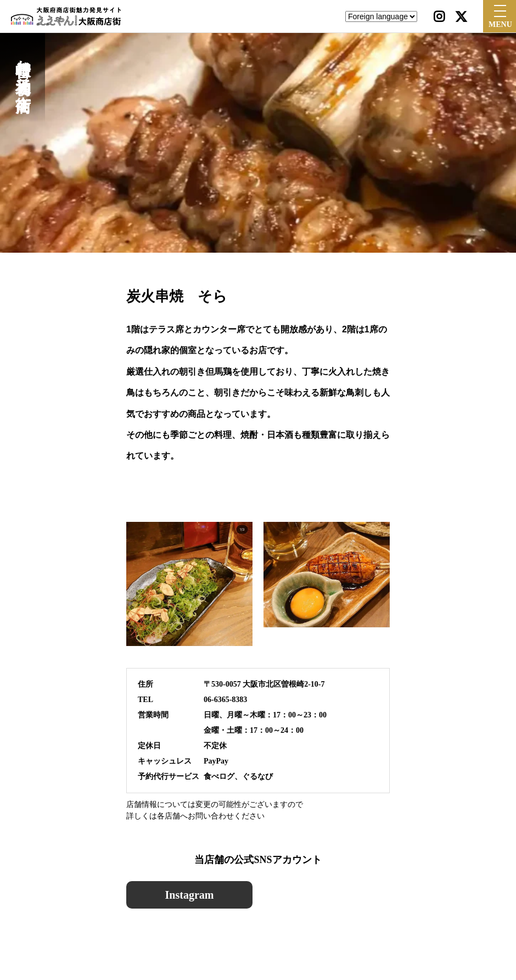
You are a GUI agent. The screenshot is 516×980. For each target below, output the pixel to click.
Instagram (190, 895)
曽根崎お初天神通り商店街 (23, 67)
